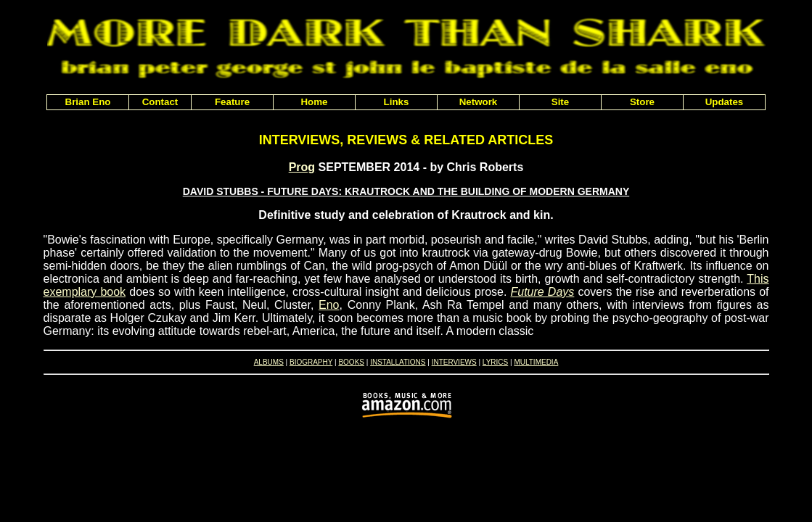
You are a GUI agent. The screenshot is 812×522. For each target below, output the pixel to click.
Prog (302, 167)
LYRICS (495, 362)
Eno (329, 305)
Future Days (543, 292)
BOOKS (351, 362)
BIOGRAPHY (311, 362)
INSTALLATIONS (398, 362)
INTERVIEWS (454, 362)
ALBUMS (269, 362)
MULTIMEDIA (536, 362)
